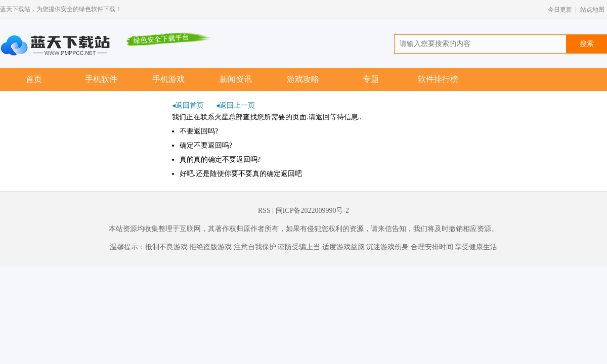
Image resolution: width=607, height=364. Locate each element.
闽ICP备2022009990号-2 (312, 211)
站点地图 (592, 10)
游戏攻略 (303, 79)
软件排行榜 (438, 79)
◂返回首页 (188, 105)
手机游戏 (168, 79)
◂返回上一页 (235, 105)
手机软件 (101, 79)
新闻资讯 (236, 79)
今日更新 (560, 10)
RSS (264, 211)
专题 (371, 79)
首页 (34, 79)
